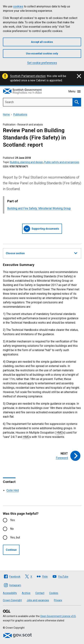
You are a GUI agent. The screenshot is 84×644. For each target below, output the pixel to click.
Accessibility (10, 593)
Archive (26, 593)
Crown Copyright (12, 600)
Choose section (41, 253)
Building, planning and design (26, 162)
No (12, 529)
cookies (18, 6)
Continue (11, 550)
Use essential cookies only (42, 54)
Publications (20, 114)
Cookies (54, 593)
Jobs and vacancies (38, 600)
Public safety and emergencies (62, 162)
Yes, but (15, 537)
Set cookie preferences (42, 63)
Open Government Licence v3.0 (58, 616)
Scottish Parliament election (28, 76)
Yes (12, 520)
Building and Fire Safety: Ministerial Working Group (39, 208)
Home (6, 114)
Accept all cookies (42, 42)
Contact (40, 593)
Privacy (58, 600)
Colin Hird (13, 490)
